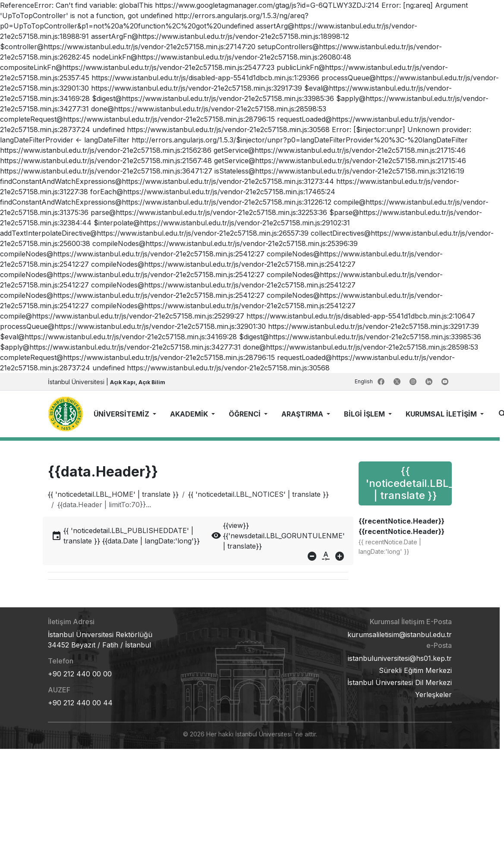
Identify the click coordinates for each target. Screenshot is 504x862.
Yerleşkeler (433, 695)
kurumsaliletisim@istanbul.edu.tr (400, 635)
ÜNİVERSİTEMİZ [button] (122, 414)
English (364, 381)
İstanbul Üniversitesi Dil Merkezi (400, 682)
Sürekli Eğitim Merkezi (415, 670)
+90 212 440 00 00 (80, 674)
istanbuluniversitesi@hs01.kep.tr (400, 658)
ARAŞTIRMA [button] (303, 414)
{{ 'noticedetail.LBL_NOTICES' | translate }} (258, 494)
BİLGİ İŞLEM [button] (365, 414)
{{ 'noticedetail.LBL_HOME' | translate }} (113, 494)
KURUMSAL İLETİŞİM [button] (442, 414)
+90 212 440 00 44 (80, 703)
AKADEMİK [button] (190, 414)
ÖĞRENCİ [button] (246, 414)
